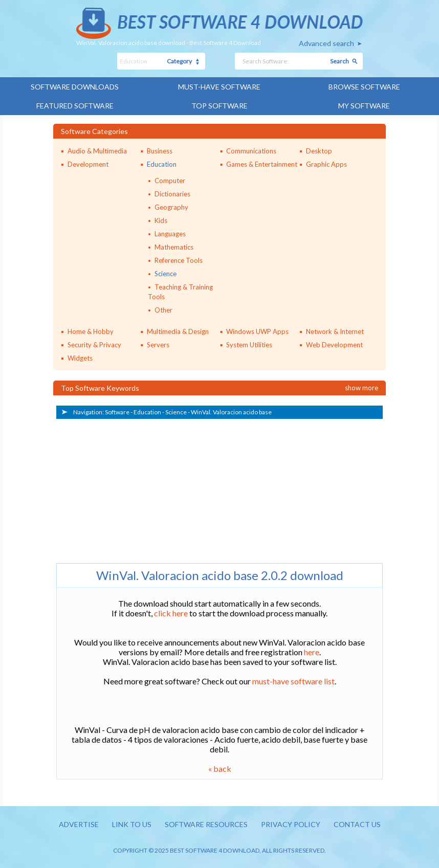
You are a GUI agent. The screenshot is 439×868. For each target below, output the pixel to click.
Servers (158, 345)
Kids (161, 220)
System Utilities (249, 345)
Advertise (79, 824)
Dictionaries (172, 194)
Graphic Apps (326, 164)
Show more (361, 388)
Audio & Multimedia (97, 151)
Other (163, 310)
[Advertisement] (133, 489)
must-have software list (293, 681)
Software (117, 412)
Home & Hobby (91, 331)
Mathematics (174, 247)
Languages (170, 234)
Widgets (80, 358)
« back (220, 769)
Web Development (334, 345)
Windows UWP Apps (257, 331)
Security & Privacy (94, 345)
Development (88, 164)
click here (171, 613)
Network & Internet (335, 331)
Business (160, 151)
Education (162, 164)
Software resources (206, 824)
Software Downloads (75, 87)
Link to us (132, 824)
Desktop (319, 151)
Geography (171, 207)
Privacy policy (291, 824)
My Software (364, 106)
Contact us (357, 824)
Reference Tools (179, 260)
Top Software (220, 106)
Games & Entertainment (262, 164)
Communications (251, 151)
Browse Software (364, 87)
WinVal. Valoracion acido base (231, 412)
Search (339, 61)
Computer (170, 181)
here (312, 652)
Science (166, 274)
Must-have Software (219, 87)
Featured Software (75, 106)
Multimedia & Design (178, 331)
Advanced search (326, 43)
